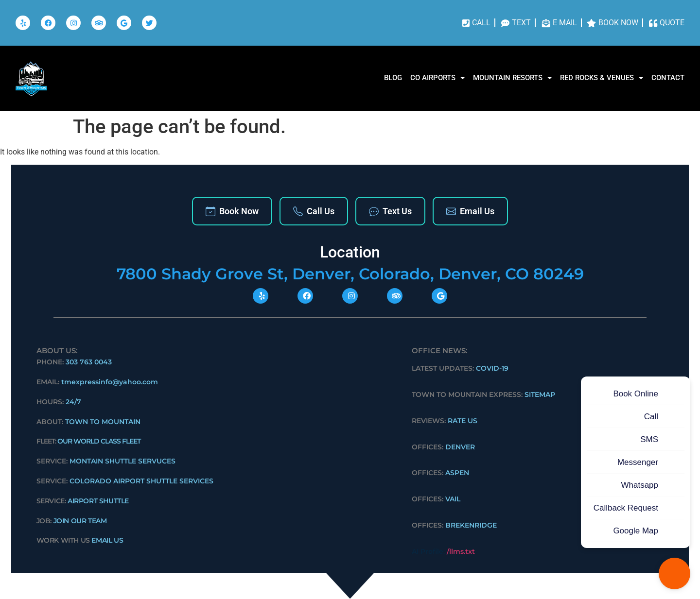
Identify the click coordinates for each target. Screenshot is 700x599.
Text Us (390, 211)
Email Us (470, 211)
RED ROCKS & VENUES (602, 78)
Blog (393, 78)
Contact (668, 78)
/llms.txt (461, 551)
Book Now (232, 211)
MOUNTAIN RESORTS (512, 78)
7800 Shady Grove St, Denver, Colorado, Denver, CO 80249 (350, 274)
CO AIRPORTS (437, 78)
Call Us (314, 211)
